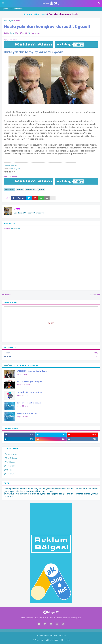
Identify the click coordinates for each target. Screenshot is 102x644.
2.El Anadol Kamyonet (27, 413)
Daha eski (94, 295)
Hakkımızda (52, 640)
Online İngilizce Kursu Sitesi (29, 392)
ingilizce (28, 631)
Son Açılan (20, 366)
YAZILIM (51, 357)
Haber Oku (10, 466)
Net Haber (9, 462)
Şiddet (41, 190)
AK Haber (9, 470)
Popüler (8, 366)
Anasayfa (38, 640)
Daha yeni (8, 295)
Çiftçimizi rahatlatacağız (29, 403)
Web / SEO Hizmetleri (12, 9)
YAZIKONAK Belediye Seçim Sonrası (33, 371)
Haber (17, 21)
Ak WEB (51, 323)
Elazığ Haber (10, 458)
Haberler (30, 190)
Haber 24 (9, 474)
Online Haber (11, 454)
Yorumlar (33, 366)
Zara (17, 209)
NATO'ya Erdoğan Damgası (30, 382)
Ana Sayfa (8, 21)
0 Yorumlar (35, 33)
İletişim (66, 640)
